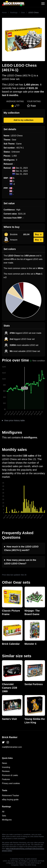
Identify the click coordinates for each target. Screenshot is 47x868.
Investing (6, 767)
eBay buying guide (10, 800)
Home (4, 12)
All (3, 812)
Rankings (14, 12)
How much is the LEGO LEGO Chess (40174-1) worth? (21, 548)
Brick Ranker (10, 737)
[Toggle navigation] (43, 4)
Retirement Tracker (11, 795)
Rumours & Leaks (10, 775)
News (5, 763)
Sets (4, 816)
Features (6, 779)
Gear (23, 12)
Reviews (6, 771)
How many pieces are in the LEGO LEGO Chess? (20, 562)
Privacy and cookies (11, 783)
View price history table (14, 420)
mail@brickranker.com (12, 747)
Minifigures (7, 820)
